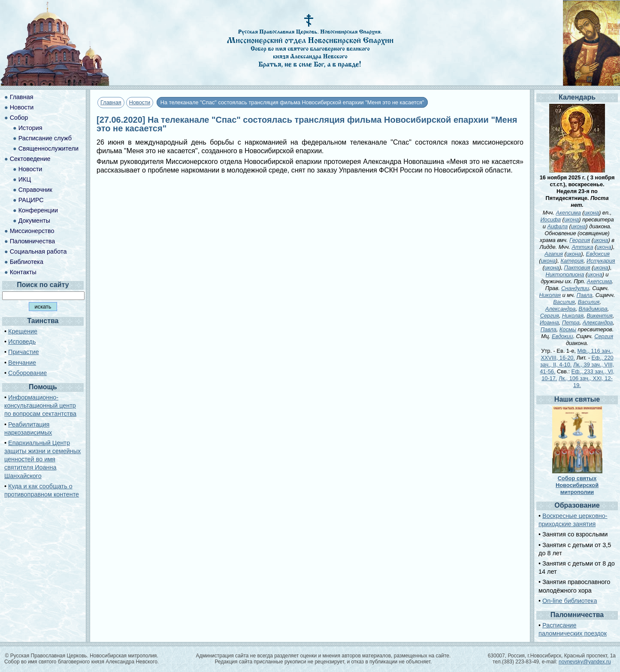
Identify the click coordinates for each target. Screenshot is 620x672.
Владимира (593, 309)
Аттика (582, 247)
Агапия (554, 254)
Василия (564, 302)
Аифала (557, 226)
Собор (19, 118)
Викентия (599, 316)
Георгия (580, 240)
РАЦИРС (31, 200)
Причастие (24, 352)
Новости (140, 102)
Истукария (601, 261)
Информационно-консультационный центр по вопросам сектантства (40, 406)
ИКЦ (25, 179)
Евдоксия (598, 254)
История (30, 128)
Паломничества (33, 241)
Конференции (38, 210)
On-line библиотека (570, 601)
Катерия (572, 261)
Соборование (27, 373)
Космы (568, 329)
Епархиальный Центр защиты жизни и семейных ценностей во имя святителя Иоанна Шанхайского (42, 459)
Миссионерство (32, 231)
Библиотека (27, 262)
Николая (550, 295)
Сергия (550, 316)
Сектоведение (30, 159)
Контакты (23, 272)
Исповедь (22, 342)
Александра (561, 309)
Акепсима (569, 213)
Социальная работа (38, 251)
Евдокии (562, 336)
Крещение (23, 331)
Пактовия (577, 268)
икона (592, 213)
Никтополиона (565, 274)
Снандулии (575, 288)
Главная (111, 102)
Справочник (35, 190)
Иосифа (550, 219)
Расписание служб (45, 138)
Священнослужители (48, 148)
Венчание (22, 363)
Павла (585, 295)
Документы (34, 221)
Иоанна (549, 322)
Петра (571, 322)
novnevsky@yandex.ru (585, 662)
